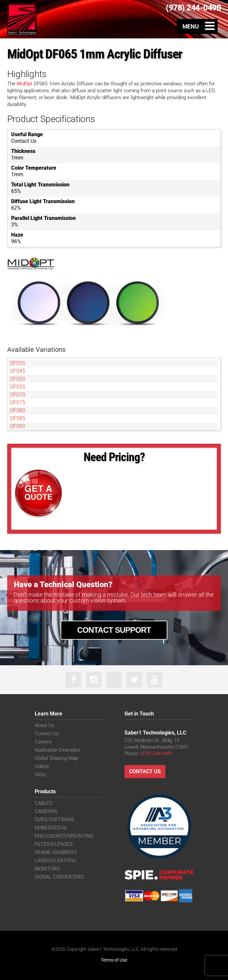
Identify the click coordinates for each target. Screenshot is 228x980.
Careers (43, 742)
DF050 (18, 379)
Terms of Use (114, 960)
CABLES (44, 803)
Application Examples (57, 750)
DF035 (18, 363)
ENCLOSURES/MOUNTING (64, 836)
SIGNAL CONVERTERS (59, 877)
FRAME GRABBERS (56, 852)
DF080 (18, 410)
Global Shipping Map (56, 758)
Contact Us (47, 734)
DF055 (18, 387)
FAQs (40, 775)
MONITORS (47, 869)
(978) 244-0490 (156, 754)
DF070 (18, 395)
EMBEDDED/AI (51, 828)
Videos (42, 766)
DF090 (18, 426)
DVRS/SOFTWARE (55, 820)
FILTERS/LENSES (54, 844)
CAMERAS (46, 811)
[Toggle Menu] (197, 26)
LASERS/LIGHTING (56, 861)
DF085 (18, 418)
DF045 (18, 371)
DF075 (18, 403)
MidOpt (25, 84)
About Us (45, 725)
